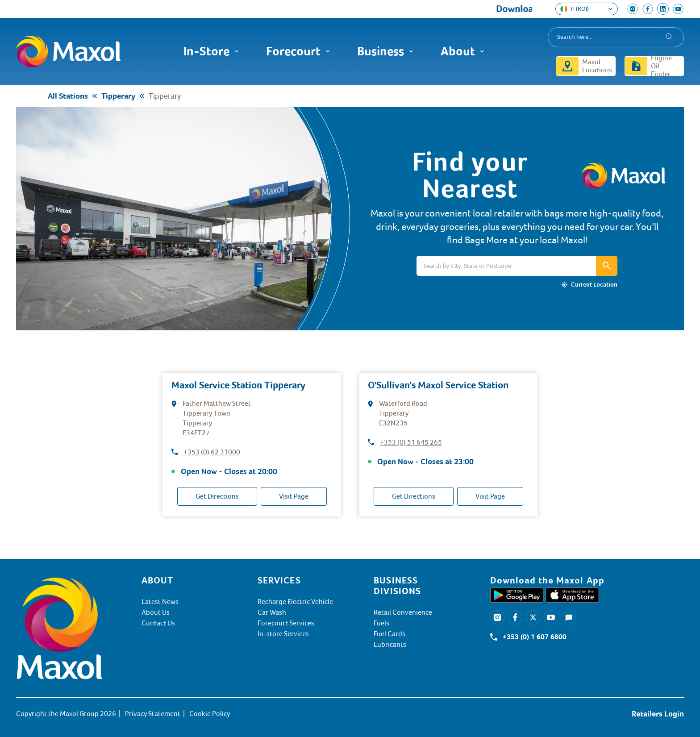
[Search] (506, 266)
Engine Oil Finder (661, 66)
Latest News (160, 602)
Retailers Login (658, 714)
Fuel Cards (390, 634)
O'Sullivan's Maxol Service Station (438, 385)
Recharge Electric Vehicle (295, 602)
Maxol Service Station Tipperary (238, 385)
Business (385, 51)
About (463, 51)
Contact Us (158, 623)
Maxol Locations (597, 66)
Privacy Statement (153, 714)
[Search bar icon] (607, 266)
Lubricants (390, 645)
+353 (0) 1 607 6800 (535, 637)
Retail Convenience (403, 612)
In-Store (211, 51)
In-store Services (283, 634)
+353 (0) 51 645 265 (411, 442)
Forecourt (298, 51)
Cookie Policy (210, 714)
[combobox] (616, 37)
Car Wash (272, 612)
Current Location (594, 285)
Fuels (381, 623)
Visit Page (294, 496)
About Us (156, 612)
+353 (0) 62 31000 (212, 452)
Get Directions (217, 496)
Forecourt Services (286, 623)
